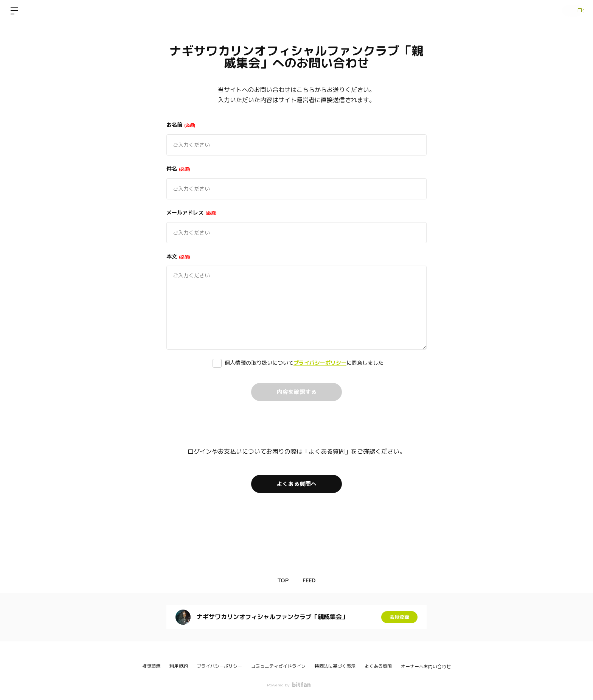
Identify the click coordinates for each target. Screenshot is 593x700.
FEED (311, 581)
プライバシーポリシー (320, 363)
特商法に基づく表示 (335, 666)
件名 (178, 169)
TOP (280, 581)
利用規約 (179, 666)
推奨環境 (151, 666)
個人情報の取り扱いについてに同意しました (304, 363)
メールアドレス (192, 213)
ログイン (570, 11)
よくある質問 (378, 666)
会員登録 (399, 617)
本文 (178, 257)
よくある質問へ (296, 484)
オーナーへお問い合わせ (426, 667)
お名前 (181, 125)
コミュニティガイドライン (278, 666)
